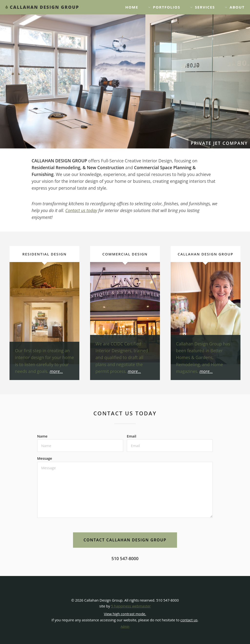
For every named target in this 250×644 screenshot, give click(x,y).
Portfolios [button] (167, 7)
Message (45, 458)
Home (132, 7)
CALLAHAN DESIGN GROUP (44, 7)
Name (42, 436)
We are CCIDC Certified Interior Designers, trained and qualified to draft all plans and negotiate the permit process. (122, 357)
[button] (125, 540)
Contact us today (81, 210)
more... (56, 371)
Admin (125, 626)
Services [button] (205, 7)
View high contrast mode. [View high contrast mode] (125, 614)
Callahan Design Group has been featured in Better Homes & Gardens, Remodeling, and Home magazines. (203, 357)
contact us (189, 620)
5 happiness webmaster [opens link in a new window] (131, 606)
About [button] (237, 7)
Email (131, 436)
